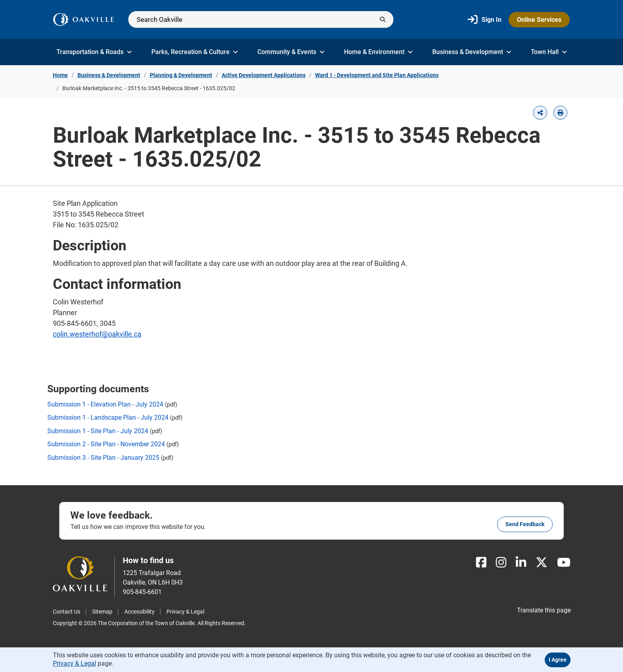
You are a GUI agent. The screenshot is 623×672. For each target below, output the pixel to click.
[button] (540, 113)
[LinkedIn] (521, 563)
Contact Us (67, 612)
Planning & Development (181, 75)
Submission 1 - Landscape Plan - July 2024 (108, 417)
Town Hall (549, 52)
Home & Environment (378, 52)
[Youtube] (564, 563)
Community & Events (291, 52)
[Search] (261, 19)
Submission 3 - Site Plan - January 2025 (103, 458)
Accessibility (139, 612)
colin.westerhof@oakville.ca (97, 334)
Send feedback (525, 524)
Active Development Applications (264, 75)
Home (60, 75)
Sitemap (102, 612)
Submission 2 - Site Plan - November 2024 (106, 444)
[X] (542, 563)
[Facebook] (481, 563)
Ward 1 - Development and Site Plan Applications (377, 75)
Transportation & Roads (94, 52)
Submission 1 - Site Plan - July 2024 (98, 431)
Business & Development (472, 52)
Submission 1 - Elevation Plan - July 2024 (105, 404)
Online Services (539, 20)
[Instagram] (501, 563)
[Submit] (383, 19)
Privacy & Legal (185, 612)
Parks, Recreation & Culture (195, 52)
